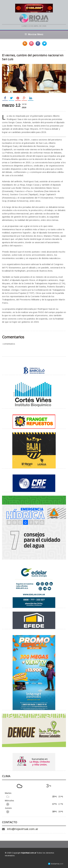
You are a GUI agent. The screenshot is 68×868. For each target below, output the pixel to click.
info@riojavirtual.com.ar (23, 829)
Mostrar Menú (34, 34)
